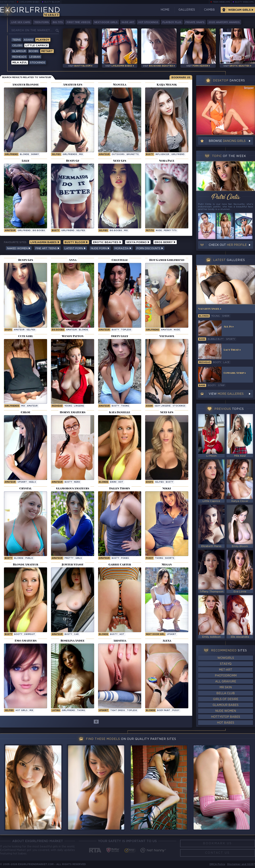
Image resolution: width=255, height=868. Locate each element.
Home (165, 10)
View (226, 394)
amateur (104, 155)
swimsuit (30, 634)
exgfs (8, 330)
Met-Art (226, 670)
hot (121, 482)
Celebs (17, 46)
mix (81, 155)
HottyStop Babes (226, 717)
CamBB (209, 10)
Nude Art (128, 22)
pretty (69, 558)
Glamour (19, 51)
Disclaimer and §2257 (241, 864)
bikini (113, 482)
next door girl (155, 634)
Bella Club (226, 693)
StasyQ (226, 664)
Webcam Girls (239, 10)
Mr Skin (226, 687)
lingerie (79, 406)
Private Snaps (195, 22)
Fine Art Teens (47, 248)
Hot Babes (226, 723)
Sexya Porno (138, 242)
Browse (227, 141)
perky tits (170, 231)
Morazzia (123, 248)
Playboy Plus (172, 22)
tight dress (118, 711)
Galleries (187, 10)
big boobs (39, 231)
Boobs (34, 51)
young (68, 406)
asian (149, 406)
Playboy (43, 40)
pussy (149, 558)
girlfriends (70, 155)
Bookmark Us (181, 78)
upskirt (22, 482)
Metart (47, 51)
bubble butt (216, 339)
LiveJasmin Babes (29, 2)
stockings (179, 406)
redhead (57, 406)
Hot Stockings (148, 22)
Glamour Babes (226, 705)
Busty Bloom (52, 2)
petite (150, 231)
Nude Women (226, 711)
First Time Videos (79, 22)
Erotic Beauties (107, 242)
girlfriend (11, 155)
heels (32, 482)
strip (221, 386)
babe (202, 339)
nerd (77, 482)
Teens (17, 40)
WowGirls (226, 658)
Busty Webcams (244, 2)
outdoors (118, 155)
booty (18, 634)
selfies (56, 155)
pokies (125, 558)
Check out (228, 245)
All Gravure (226, 682)
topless (126, 330)
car (76, 634)
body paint (164, 711)
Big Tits (58, 22)
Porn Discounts (150, 248)
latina (56, 711)
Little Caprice (37, 46)
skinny (35, 155)
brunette (133, 155)
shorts (170, 558)
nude (159, 231)
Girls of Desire (226, 699)
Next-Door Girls (106, 22)
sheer (226, 316)
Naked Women (19, 248)
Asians (29, 40)
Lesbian (35, 57)
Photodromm (226, 676)
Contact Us (217, 853)
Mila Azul (20, 63)
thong (125, 406)
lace (226, 362)
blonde (24, 155)
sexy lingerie (163, 406)
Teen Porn (41, 22)
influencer (162, 155)
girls (79, 558)
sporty (231, 339)
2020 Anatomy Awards (224, 22)
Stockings (38, 63)
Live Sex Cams (21, 22)
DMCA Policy (217, 864)
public (29, 558)
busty (150, 155)
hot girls (21, 711)
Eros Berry (165, 242)
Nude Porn (100, 248)
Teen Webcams (222, 2)
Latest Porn (75, 248)
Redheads (19, 57)
